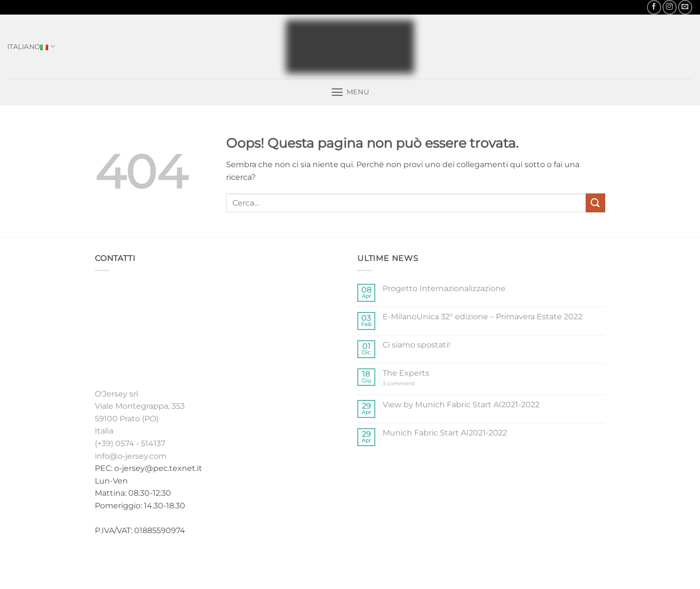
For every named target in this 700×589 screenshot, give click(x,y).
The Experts (406, 373)
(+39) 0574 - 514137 (130, 443)
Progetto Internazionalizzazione (444, 288)
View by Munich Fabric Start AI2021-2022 (461, 405)
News (394, 562)
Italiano (31, 47)
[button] (350, 92)
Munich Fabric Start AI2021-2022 (445, 433)
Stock (341, 562)
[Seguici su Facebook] (654, 7)
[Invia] (595, 203)
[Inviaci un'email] (685, 7)
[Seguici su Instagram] (670, 7)
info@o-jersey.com (131, 456)
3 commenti (408, 384)
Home (266, 562)
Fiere (368, 562)
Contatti (427, 562)
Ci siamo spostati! (416, 345)
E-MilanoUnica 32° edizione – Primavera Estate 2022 (482, 317)
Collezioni (303, 562)
